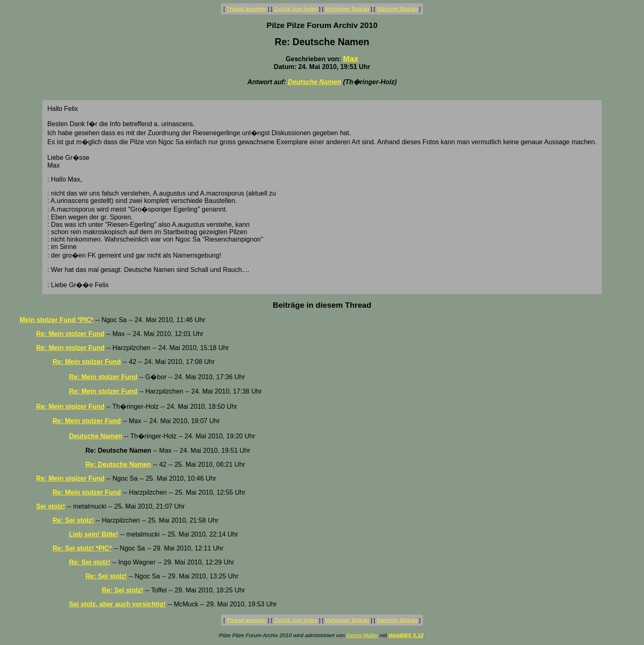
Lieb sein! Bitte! (94, 534)
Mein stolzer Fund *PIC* (57, 320)
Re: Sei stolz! (73, 520)
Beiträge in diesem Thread (322, 305)
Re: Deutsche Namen (118, 464)
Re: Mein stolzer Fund (70, 334)
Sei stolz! (51, 506)
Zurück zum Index (296, 9)
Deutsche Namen (315, 82)
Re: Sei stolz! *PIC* (82, 548)
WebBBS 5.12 (406, 635)
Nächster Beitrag (397, 9)
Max (351, 59)
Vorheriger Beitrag (347, 9)
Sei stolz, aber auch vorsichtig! (117, 604)
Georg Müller (362, 635)
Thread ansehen (246, 9)
